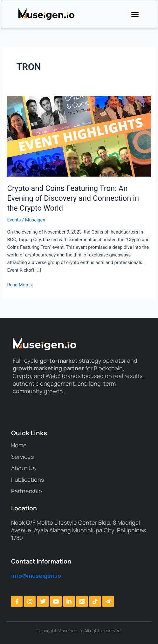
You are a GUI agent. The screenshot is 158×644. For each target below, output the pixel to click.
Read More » (20, 284)
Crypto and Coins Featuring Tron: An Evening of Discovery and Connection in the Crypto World (73, 198)
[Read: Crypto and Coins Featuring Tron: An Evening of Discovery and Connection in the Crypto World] (79, 136)
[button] (135, 14)
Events (14, 220)
